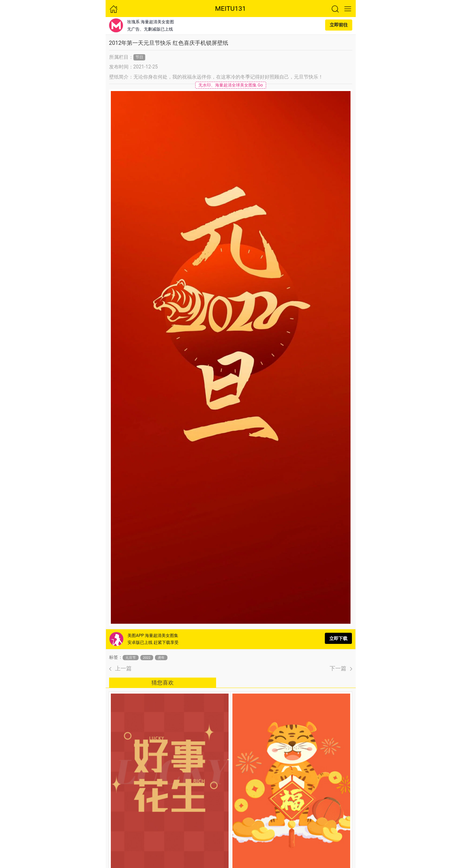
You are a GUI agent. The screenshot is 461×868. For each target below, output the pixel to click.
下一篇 (341, 668)
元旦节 (131, 658)
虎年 (161, 658)
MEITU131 (230, 9)
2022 (147, 658)
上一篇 (120, 668)
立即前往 (339, 25)
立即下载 (338, 638)
